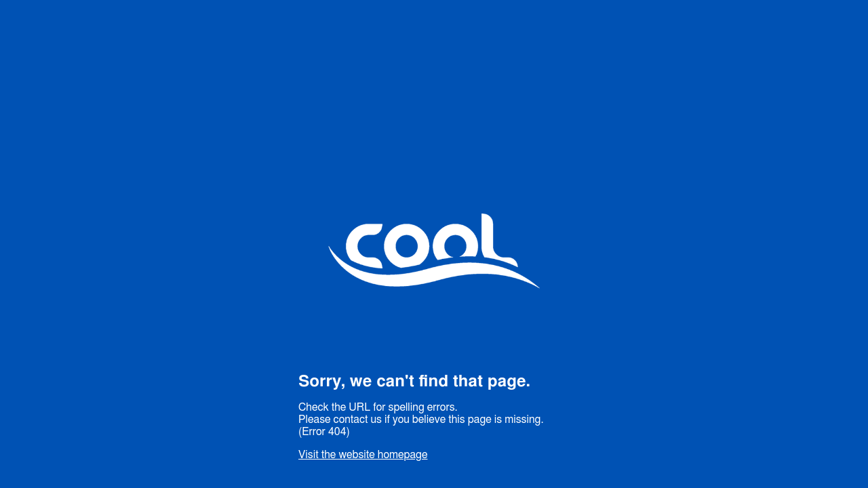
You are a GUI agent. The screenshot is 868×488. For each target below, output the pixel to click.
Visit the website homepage (363, 455)
